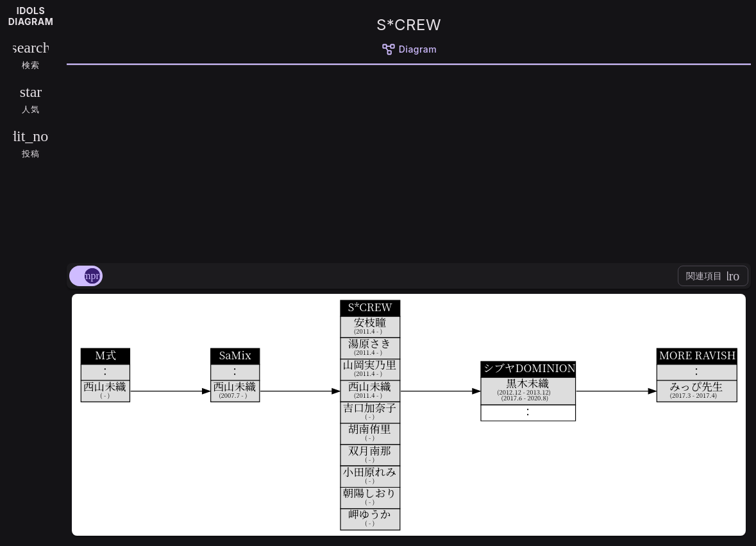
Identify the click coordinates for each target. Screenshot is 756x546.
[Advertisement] (409, 162)
